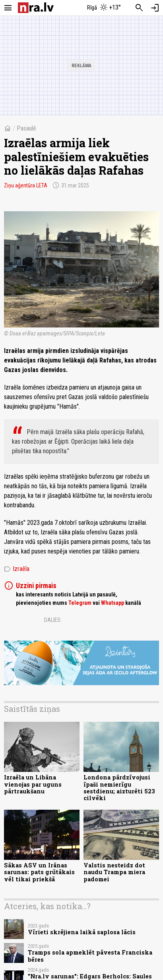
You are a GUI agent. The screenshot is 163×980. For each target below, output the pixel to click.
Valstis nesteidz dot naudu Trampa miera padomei (114, 872)
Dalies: (53, 620)
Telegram (80, 603)
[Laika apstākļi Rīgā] (104, 8)
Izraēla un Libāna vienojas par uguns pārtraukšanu (33, 784)
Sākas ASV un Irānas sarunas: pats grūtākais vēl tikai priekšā (39, 872)
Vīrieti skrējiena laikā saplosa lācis (82, 932)
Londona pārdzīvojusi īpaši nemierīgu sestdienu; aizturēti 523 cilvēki (119, 788)
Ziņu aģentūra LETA (26, 185)
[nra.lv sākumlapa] (36, 8)
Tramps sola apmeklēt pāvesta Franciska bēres (90, 956)
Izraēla (17, 569)
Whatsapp (113, 603)
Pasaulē (26, 128)
